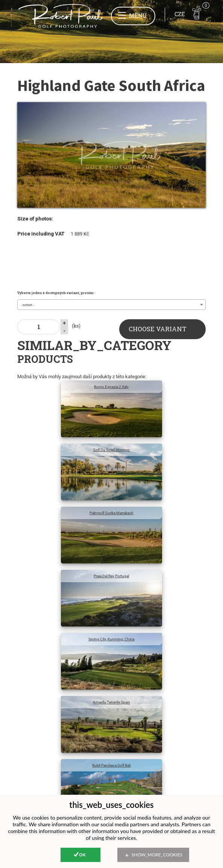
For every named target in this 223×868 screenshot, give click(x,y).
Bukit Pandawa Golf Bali (111, 765)
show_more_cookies (157, 855)
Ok (82, 855)
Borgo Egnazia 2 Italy (111, 387)
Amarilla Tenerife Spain (111, 702)
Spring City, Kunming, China (111, 639)
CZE (180, 14)
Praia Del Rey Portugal (111, 576)
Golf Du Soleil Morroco (111, 450)
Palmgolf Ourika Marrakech (111, 513)
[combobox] (111, 305)
